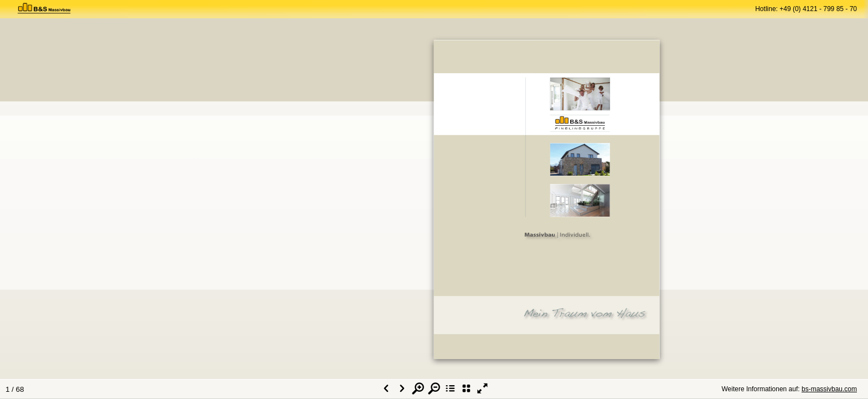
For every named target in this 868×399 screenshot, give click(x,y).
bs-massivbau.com (829, 389)
